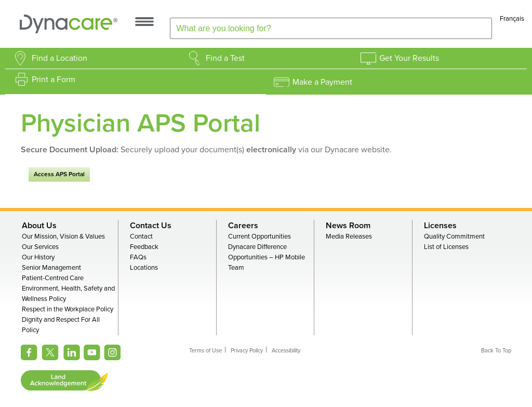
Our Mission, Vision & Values (63, 237)
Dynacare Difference (257, 247)
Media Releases (349, 237)
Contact (141, 237)
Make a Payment (322, 82)
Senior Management (51, 268)
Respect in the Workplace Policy (68, 309)
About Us (39, 226)
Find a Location (59, 58)
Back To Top (496, 351)
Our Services (40, 247)
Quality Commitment (454, 237)
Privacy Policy (247, 351)
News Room (348, 226)
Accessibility (286, 351)
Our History (38, 257)
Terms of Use (205, 351)
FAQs (138, 257)
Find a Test (225, 58)
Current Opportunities (260, 237)
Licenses (440, 226)
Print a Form (54, 80)
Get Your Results (409, 58)
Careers (243, 226)
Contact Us (151, 226)
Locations (144, 268)
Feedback (144, 247)
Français (512, 19)
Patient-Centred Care (53, 278)
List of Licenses (446, 247)
